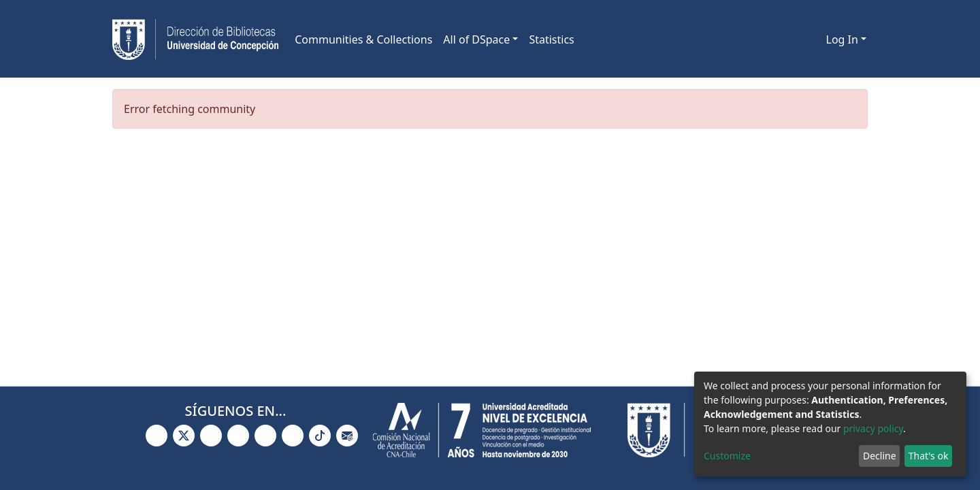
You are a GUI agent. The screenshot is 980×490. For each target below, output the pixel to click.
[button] (814, 39)
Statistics (551, 39)
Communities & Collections (363, 39)
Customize (727, 456)
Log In (842, 39)
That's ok (929, 456)
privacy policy (873, 428)
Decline (880, 456)
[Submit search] (794, 39)
